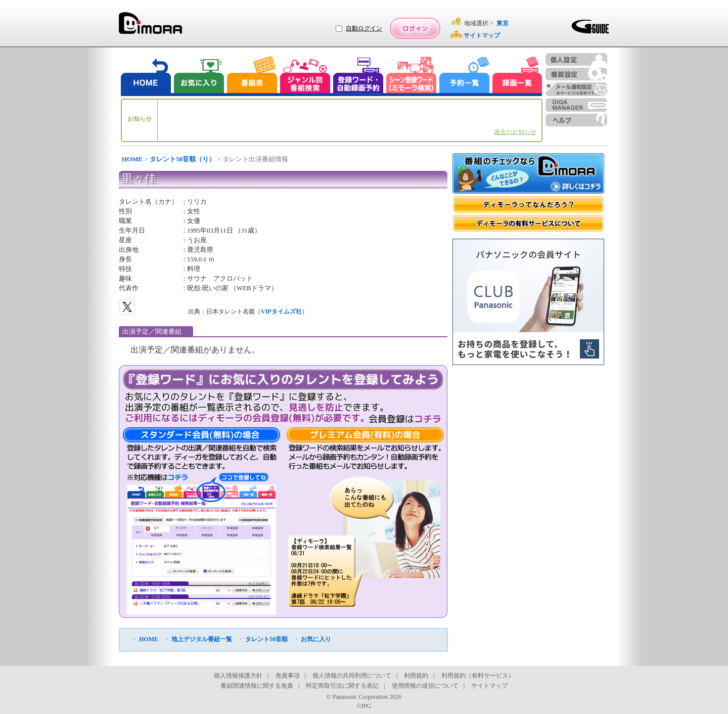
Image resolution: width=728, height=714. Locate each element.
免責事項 (288, 676)
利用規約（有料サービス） (478, 676)
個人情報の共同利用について (352, 676)
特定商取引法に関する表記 (342, 686)
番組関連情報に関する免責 (257, 686)
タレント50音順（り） (183, 159)
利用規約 (416, 676)
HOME (132, 159)
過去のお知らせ (515, 132)
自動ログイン (364, 28)
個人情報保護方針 (238, 676)
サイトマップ (489, 686)
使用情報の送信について (425, 686)
